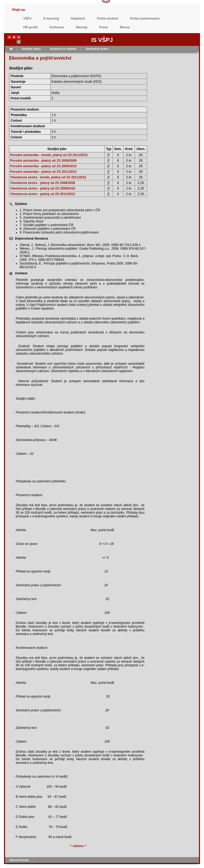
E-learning (51, 19)
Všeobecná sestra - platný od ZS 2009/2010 (43, 188)
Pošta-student (108, 19)
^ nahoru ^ (78, 846)
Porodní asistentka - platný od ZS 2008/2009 (43, 161)
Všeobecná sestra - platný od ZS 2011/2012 (43, 194)
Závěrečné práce (97, 49)
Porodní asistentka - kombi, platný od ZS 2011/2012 (49, 155)
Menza (125, 27)
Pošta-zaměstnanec (145, 19)
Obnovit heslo (19, 860)
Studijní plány (31, 49)
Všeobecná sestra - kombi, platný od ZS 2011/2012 (48, 177)
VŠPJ (27, 19)
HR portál (31, 27)
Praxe (104, 27)
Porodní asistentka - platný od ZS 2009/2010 (43, 166)
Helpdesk (78, 19)
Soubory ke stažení (63, 49)
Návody (82, 27)
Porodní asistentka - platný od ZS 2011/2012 (43, 172)
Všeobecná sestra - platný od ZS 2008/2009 (43, 183)
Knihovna (57, 27)
